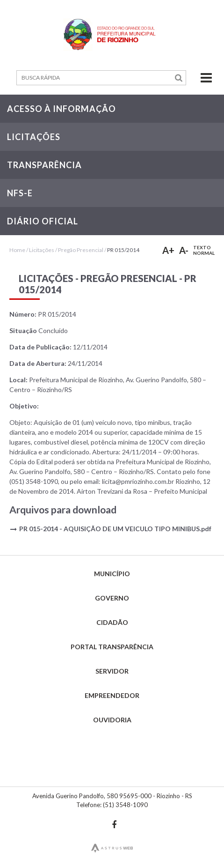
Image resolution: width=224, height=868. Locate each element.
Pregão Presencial (81, 250)
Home (17, 250)
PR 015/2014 (123, 250)
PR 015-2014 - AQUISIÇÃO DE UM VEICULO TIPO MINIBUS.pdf (115, 529)
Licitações (42, 250)
